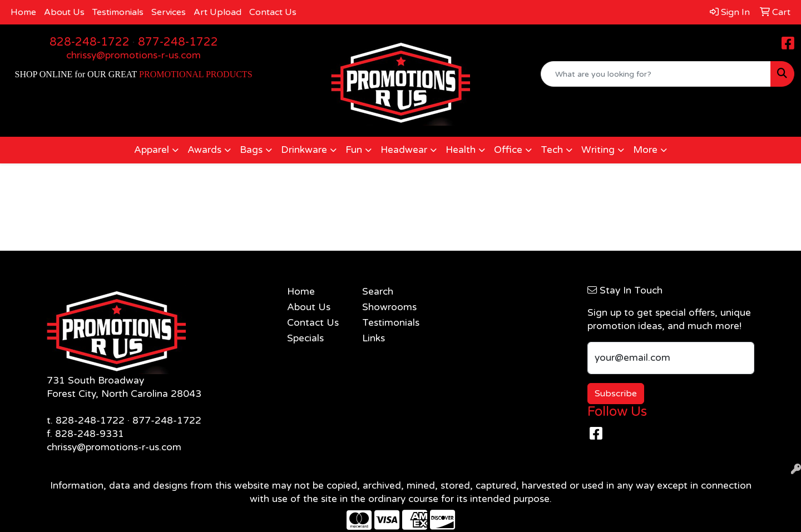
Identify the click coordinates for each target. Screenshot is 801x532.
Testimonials (118, 12)
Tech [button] (552, 150)
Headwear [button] (404, 150)
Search (378, 292)
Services (169, 12)
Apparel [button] (152, 150)
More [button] (645, 150)
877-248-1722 (178, 42)
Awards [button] (204, 150)
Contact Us (273, 12)
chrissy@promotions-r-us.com (133, 55)
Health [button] (461, 150)
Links (374, 338)
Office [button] (508, 150)
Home (23, 12)
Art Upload (217, 12)
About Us (64, 12)
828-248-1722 (90, 42)
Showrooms (389, 307)
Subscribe (616, 394)
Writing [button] (598, 150)
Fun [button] (354, 150)
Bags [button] (251, 150)
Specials (305, 338)
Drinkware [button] (304, 150)
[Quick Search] (656, 74)
